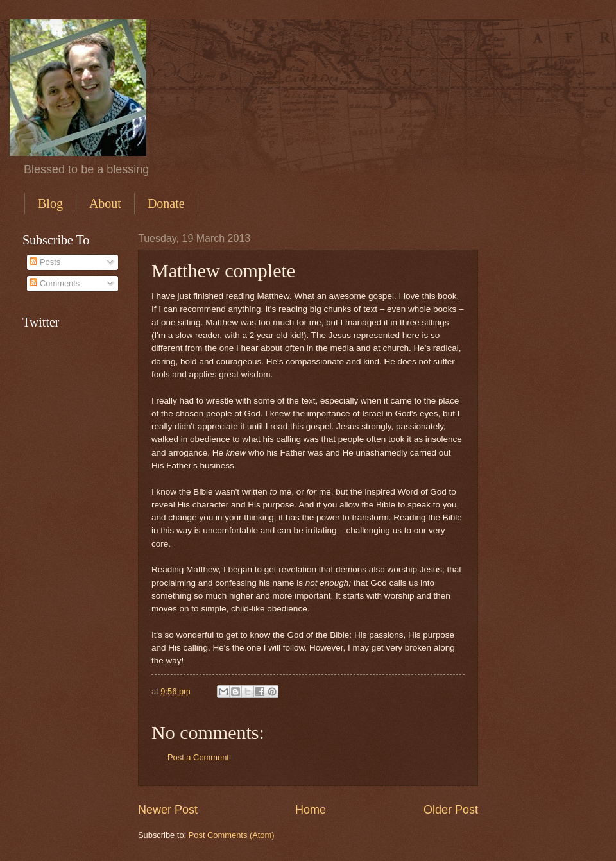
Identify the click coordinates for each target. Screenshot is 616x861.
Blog (50, 203)
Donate (166, 203)
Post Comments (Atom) (232, 835)
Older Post (451, 810)
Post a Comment (198, 757)
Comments (55, 283)
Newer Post (168, 810)
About (105, 203)
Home (311, 810)
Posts (45, 262)
